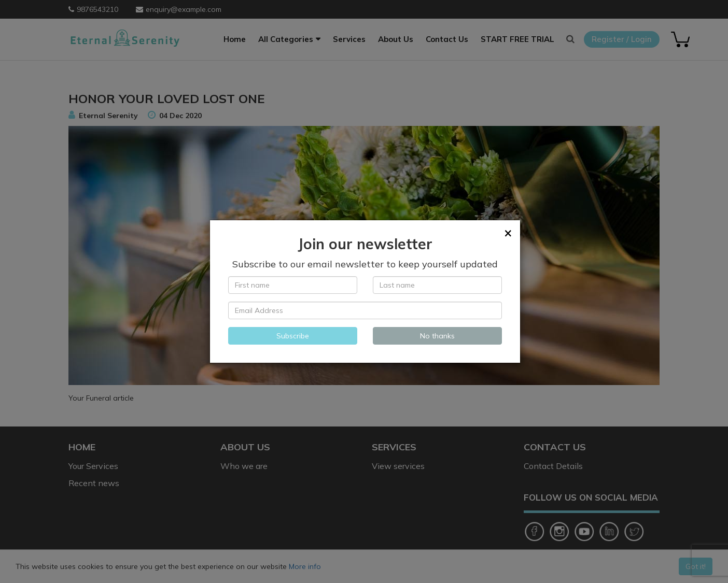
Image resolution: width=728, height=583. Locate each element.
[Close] (508, 233)
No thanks (437, 336)
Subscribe (293, 336)
